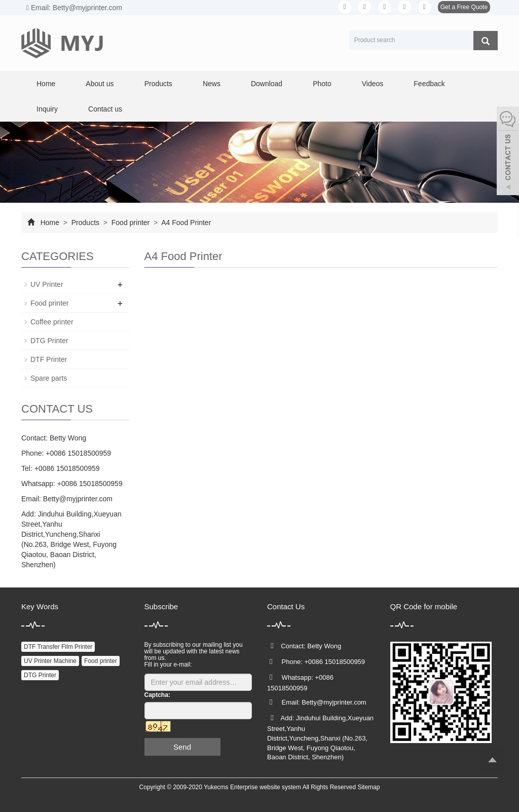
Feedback (429, 84)
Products (158, 84)
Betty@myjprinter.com (78, 499)
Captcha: (157, 695)
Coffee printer (52, 322)
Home (46, 84)
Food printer (131, 223)
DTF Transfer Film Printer (58, 647)
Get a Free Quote (464, 7)
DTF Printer (49, 359)
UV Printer (47, 284)
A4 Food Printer (185, 223)
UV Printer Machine (50, 661)
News (212, 84)
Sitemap (368, 787)
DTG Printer (49, 341)
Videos (373, 84)
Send (182, 747)
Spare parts (49, 378)
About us (100, 84)
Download (267, 84)
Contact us (105, 109)
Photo (322, 84)
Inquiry (47, 109)
